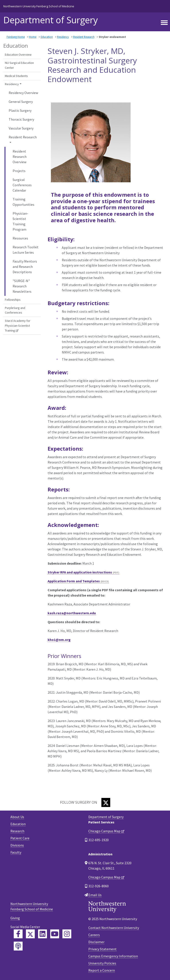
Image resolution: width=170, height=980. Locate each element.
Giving (15, 918)
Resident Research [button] (23, 137)
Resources (20, 238)
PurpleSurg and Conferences (15, 310)
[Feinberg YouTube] (55, 934)
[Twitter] (106, 802)
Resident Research (84, 37)
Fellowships (13, 300)
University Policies (102, 963)
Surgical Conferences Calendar (22, 185)
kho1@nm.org (59, 640)
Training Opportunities (23, 202)
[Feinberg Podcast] (18, 946)
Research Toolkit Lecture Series (26, 250)
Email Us (95, 895)
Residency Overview (23, 93)
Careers (94, 935)
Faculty (16, 852)
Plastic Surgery (20, 110)
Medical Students (16, 76)
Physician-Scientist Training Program (20, 221)
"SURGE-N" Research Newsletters (22, 286)
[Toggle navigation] (164, 22)
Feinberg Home (16, 37)
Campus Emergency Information (113, 956)
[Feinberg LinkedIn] (42, 934)
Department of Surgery (51, 20)
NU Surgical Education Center (19, 65)
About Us (17, 817)
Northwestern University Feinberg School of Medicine (39, 6)
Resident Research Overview (20, 157)
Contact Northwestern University (114, 928)
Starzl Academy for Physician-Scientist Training (18, 325)
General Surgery (21, 102)
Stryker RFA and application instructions (80, 572)
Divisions (17, 845)
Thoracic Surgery (21, 119)
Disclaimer (96, 942)
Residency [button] (12, 84)
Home (33, 37)
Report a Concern (102, 970)
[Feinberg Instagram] (67, 934)
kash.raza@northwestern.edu (72, 613)
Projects (19, 171)
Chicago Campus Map (104, 831)
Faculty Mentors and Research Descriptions (25, 267)
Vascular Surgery (21, 128)
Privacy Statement (102, 949)
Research (17, 831)
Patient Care (20, 838)
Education (47, 37)
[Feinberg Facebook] (18, 934)
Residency (63, 37)
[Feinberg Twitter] (30, 934)
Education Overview (18, 55)
